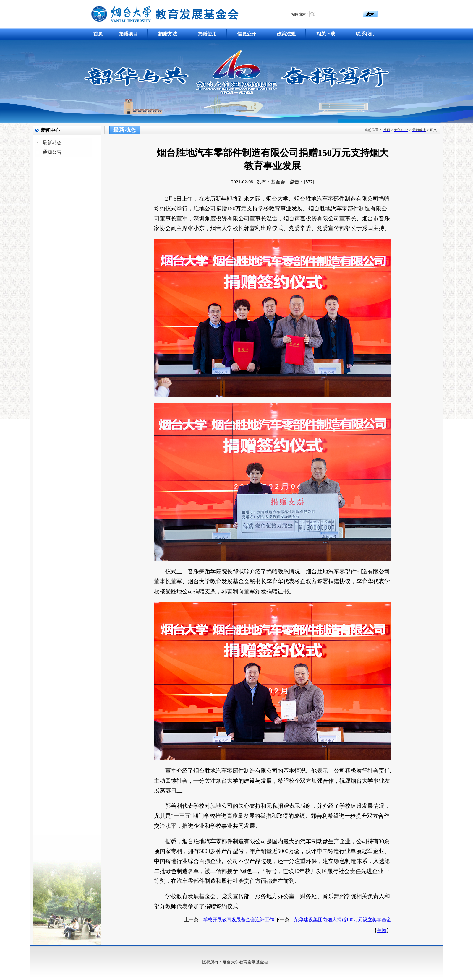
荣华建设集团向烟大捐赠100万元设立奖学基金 (343, 920)
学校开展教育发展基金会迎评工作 (239, 920)
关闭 (382, 931)
